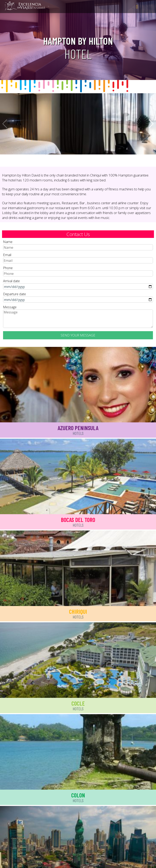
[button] (151, 124)
